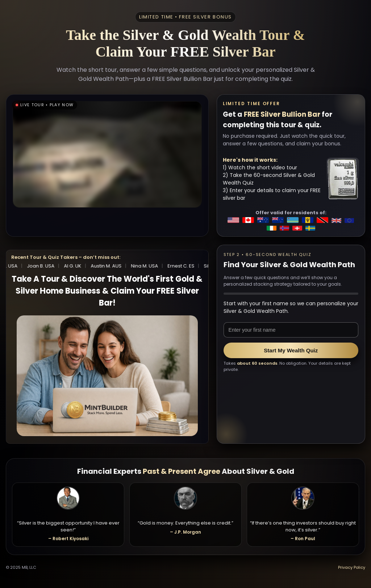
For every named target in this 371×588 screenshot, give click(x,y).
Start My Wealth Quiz (291, 350)
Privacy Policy (352, 567)
